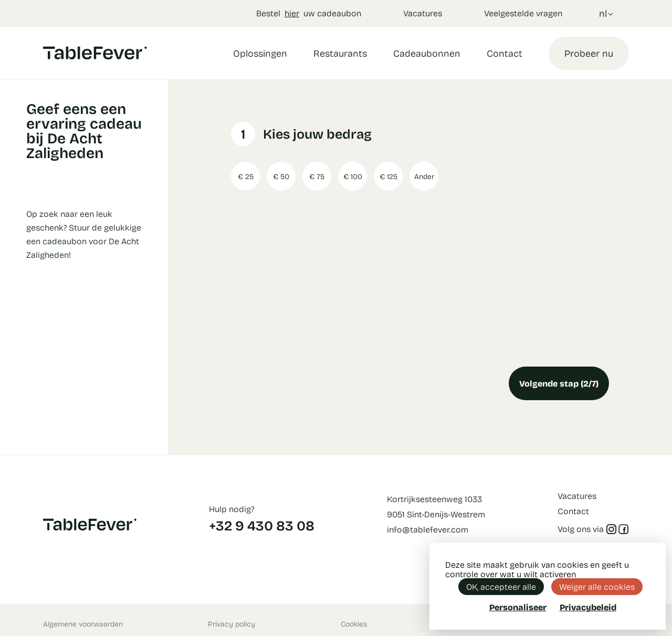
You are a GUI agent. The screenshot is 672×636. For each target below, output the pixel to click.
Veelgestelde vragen (523, 13)
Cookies (354, 624)
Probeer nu (589, 53)
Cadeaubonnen (427, 53)
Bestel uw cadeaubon (309, 13)
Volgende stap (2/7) (559, 383)
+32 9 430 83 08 (262, 525)
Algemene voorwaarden (83, 624)
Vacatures (423, 13)
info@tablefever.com (428, 529)
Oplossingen (260, 53)
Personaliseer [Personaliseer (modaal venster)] (518, 607)
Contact (505, 53)
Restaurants (340, 53)
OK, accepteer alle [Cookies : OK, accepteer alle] (501, 586)
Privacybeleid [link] (588, 607)
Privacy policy (232, 624)
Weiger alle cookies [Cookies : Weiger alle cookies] (597, 586)
